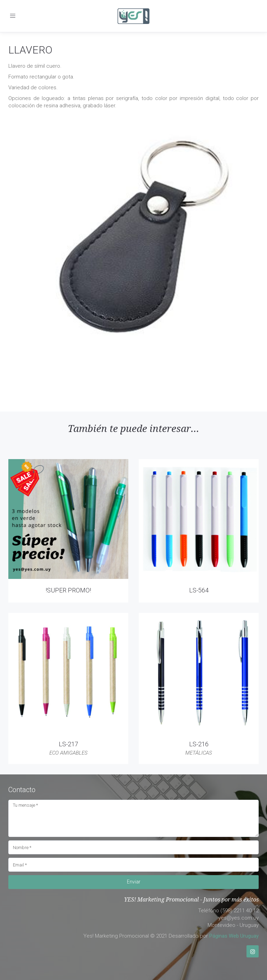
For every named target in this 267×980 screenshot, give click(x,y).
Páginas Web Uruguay (234, 936)
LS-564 (199, 590)
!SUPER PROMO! (68, 590)
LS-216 (199, 744)
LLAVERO (30, 50)
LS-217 (68, 744)
